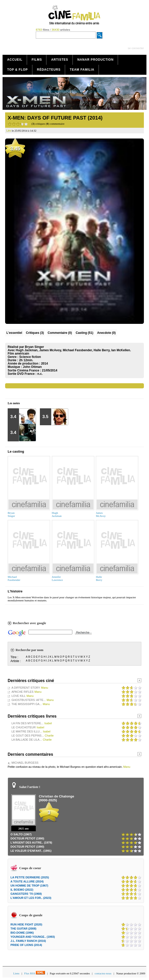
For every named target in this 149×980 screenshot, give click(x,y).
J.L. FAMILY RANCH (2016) (28, 941)
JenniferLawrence (57, 578)
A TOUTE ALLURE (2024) (27, 881)
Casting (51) (84, 333)
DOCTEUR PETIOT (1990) (27, 838)
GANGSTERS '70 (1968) (26, 894)
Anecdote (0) (106, 333)
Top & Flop (18, 70)
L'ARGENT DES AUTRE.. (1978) (31, 843)
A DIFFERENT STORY (26, 688)
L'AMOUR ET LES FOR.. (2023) (31, 898)
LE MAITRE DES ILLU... (27, 731)
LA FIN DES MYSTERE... (27, 723)
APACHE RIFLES (22, 692)
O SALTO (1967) (21, 834)
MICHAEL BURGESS (25, 763)
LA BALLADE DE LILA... (27, 740)
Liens (16, 973)
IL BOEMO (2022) (22, 890)
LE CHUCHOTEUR (24, 727)
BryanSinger (11, 514)
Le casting (16, 451)
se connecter (136, 48)
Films (37, 60)
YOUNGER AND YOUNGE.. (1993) (33, 937)
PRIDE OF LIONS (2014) (26, 945)
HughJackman (57, 514)
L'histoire (15, 591)
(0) (60, 333)
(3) (35, 333)
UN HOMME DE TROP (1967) (29, 886)
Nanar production (96, 60)
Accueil (15, 60)
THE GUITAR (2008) (23, 929)
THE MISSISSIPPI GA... (27, 704)
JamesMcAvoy (101, 514)
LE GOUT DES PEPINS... (28, 736)
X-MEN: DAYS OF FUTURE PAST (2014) (55, 118)
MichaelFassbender (14, 578)
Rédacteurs (49, 70)
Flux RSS (35, 973)
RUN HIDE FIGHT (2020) (26, 924)
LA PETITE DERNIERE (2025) (30, 877)
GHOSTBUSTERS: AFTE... (29, 700)
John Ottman (32, 367)
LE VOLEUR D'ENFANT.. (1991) (31, 851)
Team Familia (82, 70)
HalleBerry (99, 578)
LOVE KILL (19, 696)
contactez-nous (103, 973)
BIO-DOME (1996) (22, 933)
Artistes (60, 60)
